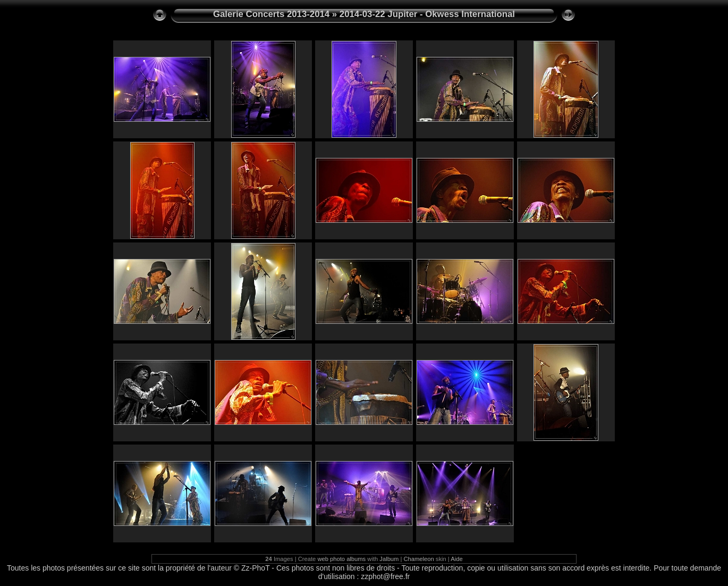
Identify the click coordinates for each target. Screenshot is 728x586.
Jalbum (389, 559)
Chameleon (419, 559)
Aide (456, 559)
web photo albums (341, 559)
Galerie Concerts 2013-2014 (271, 14)
